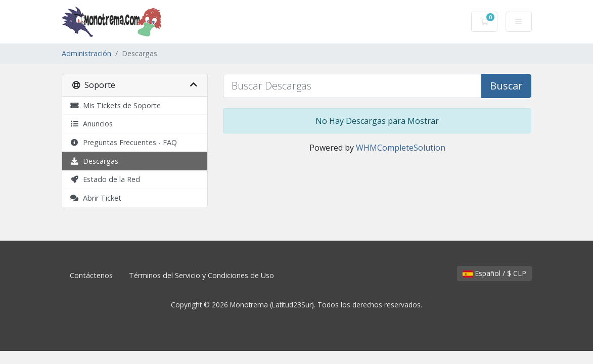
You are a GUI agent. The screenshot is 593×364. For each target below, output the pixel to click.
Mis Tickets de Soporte (115, 105)
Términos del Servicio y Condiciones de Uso (201, 275)
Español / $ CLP (494, 273)
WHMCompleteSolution (401, 148)
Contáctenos (91, 275)
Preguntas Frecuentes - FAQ (123, 142)
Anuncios (91, 124)
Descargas (94, 161)
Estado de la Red (105, 179)
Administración (86, 53)
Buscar (506, 86)
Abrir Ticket (96, 198)
